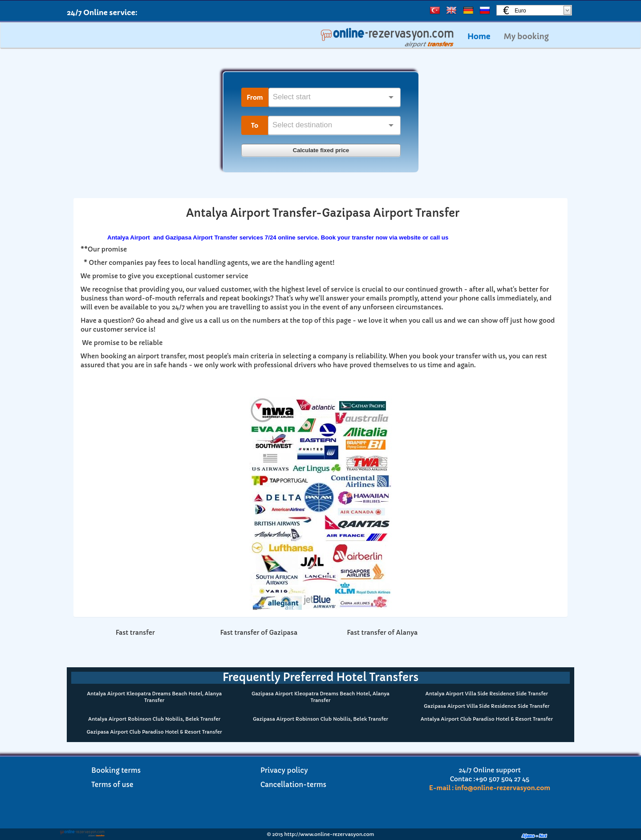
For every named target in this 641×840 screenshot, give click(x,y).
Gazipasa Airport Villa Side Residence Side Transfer (487, 706)
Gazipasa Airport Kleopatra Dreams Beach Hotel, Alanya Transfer (320, 697)
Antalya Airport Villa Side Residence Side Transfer (487, 694)
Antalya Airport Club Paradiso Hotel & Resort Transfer (487, 719)
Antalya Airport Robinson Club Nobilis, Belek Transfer (154, 719)
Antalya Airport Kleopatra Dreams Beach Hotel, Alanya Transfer (154, 697)
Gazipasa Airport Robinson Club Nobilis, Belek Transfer (320, 719)
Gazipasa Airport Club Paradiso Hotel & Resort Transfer (154, 732)
